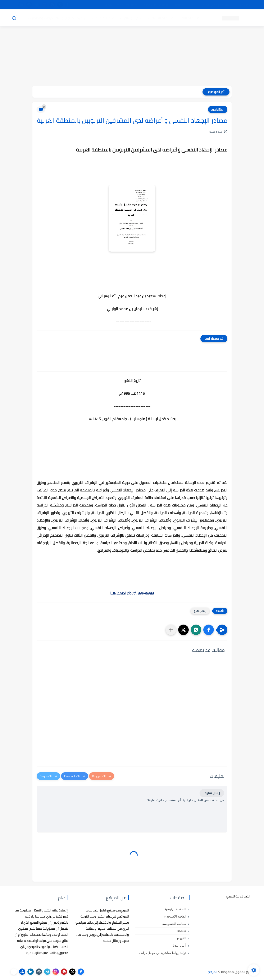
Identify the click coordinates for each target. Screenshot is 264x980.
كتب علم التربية (163, 18)
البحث (192, 5)
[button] (209, 630)
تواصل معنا (245, 5)
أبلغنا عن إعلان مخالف (156, 5)
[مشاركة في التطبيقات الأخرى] (171, 630)
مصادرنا (179, 5)
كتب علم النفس (189, 18)
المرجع (213, 972)
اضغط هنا (132, 593)
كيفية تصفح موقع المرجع (217, 5)
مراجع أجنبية (65, 18)
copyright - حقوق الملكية (121, 5)
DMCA (181, 931)
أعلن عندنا (179, 946)
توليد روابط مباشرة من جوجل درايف (163, 953)
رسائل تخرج (85, 18)
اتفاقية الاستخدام (175, 916)
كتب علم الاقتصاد (108, 18)
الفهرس (181, 938)
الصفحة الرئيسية (175, 909)
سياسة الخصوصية (174, 924)
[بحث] (14, 18)
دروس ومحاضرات (40, 18)
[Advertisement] (132, 57)
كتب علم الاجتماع (136, 18)
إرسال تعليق (212, 793)
